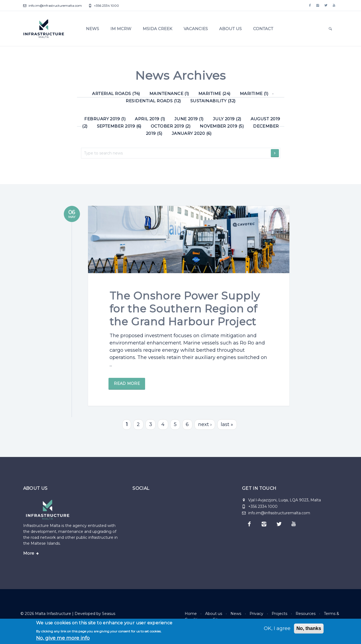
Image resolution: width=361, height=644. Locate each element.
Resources (306, 614)
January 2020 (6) (192, 133)
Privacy (256, 614)
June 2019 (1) (189, 119)
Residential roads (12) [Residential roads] (153, 101)
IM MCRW (121, 29)
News (92, 29)
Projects (279, 614)
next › (205, 433)
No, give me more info (63, 638)
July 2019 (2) (227, 119)
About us (230, 29)
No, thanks (309, 628)
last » (227, 433)
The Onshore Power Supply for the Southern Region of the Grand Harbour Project (186, 327)
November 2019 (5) (222, 126)
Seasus (109, 614)
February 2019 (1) (105, 119)
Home (191, 614)
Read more (128, 402)
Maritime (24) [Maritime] (215, 94)
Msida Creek (157, 29)
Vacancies (196, 29)
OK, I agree (277, 628)
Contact (263, 29)
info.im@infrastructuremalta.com (52, 6)
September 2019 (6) (119, 126)
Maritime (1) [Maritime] (254, 94)
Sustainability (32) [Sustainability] (213, 101)
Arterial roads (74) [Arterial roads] (116, 94)
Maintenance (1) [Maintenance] (169, 94)
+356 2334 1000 (104, 6)
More (29, 553)
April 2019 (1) (150, 119)
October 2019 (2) (171, 126)
